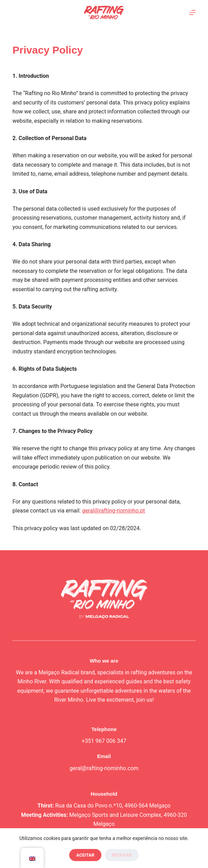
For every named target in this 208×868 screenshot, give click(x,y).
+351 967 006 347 (104, 741)
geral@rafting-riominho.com (104, 768)
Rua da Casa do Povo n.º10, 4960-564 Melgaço (113, 806)
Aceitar (85, 855)
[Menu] (192, 12)
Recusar (122, 855)
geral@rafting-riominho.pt (114, 511)
